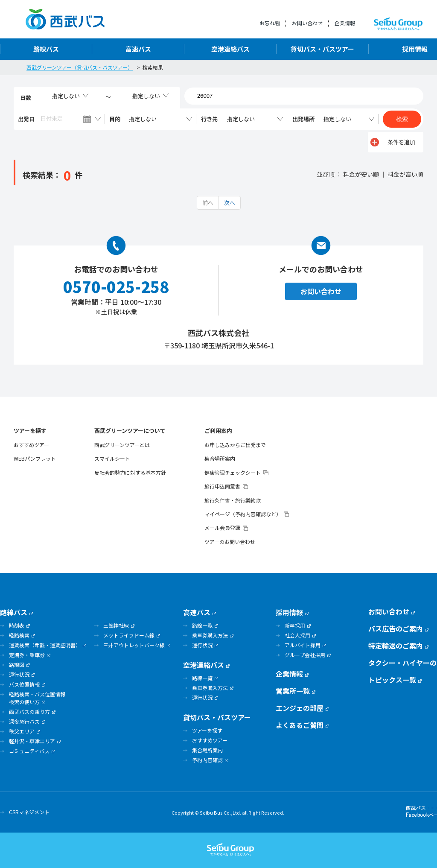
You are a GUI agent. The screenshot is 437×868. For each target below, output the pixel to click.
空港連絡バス (230, 49)
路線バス (46, 49)
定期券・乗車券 (27, 655)
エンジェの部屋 (300, 708)
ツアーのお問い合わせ (230, 542)
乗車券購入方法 (210, 635)
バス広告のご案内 (396, 628)
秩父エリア (22, 731)
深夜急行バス (24, 721)
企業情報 (345, 23)
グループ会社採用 (305, 655)
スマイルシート (112, 459)
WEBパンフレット (35, 459)
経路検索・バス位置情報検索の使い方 (37, 698)
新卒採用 (295, 625)
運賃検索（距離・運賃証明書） (45, 645)
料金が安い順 (361, 174)
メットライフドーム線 (129, 635)
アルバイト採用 (303, 645)
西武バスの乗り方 (29, 712)
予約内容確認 (207, 760)
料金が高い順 (405, 174)
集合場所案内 (220, 459)
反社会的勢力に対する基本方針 (130, 473)
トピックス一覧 (392, 680)
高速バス (138, 49)
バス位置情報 (24, 684)
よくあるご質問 (300, 725)
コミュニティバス (29, 751)
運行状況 (19, 674)
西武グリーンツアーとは (122, 445)
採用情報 (289, 612)
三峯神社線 (116, 625)
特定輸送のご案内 (396, 646)
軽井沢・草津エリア (32, 741)
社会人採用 (297, 635)
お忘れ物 (270, 23)
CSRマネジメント (29, 812)
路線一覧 (202, 625)
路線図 (17, 665)
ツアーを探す (30, 431)
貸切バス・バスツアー (322, 49)
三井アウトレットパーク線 (134, 645)
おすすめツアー (31, 445)
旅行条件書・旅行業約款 (233, 500)
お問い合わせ (307, 23)
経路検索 (19, 635)
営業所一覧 (293, 691)
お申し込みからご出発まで (235, 445)
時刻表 (17, 625)
